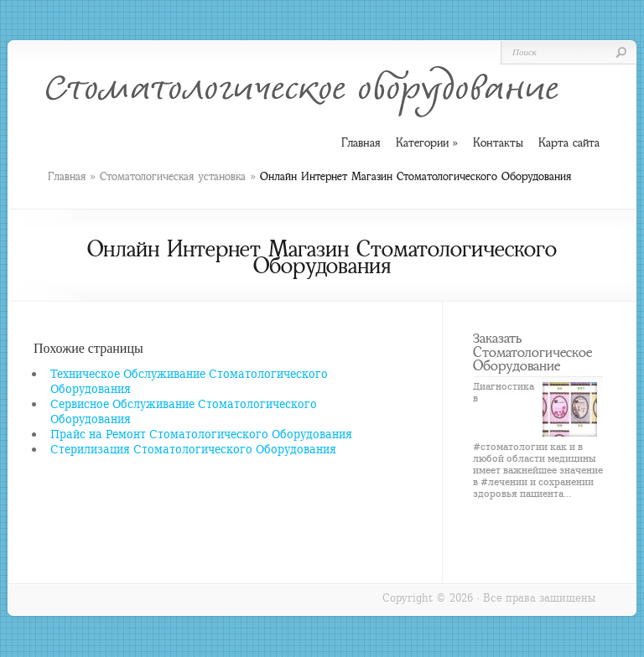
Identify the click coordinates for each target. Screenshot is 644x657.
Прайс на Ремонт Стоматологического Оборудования (201, 434)
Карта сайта (569, 142)
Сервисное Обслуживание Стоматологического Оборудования (184, 411)
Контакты (498, 142)
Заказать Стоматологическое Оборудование (532, 352)
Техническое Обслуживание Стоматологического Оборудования (189, 381)
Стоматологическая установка (173, 176)
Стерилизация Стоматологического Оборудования (193, 449)
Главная (67, 176)
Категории (427, 143)
